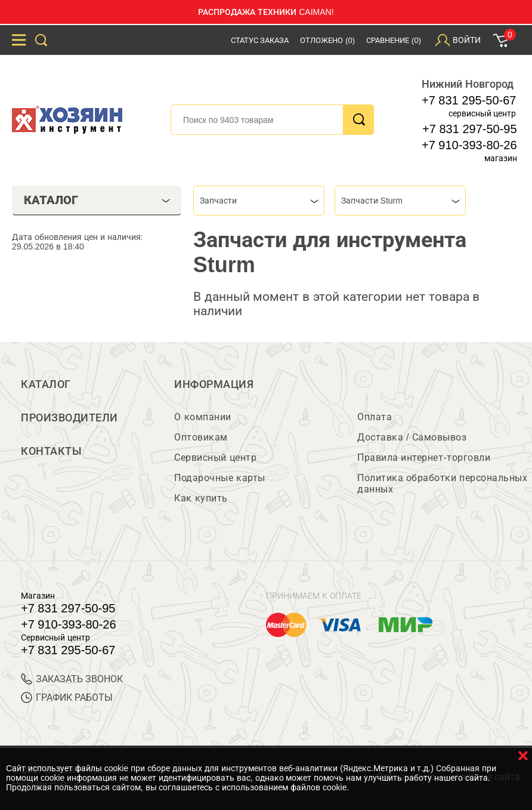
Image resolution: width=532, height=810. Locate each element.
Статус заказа (260, 40)
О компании (202, 417)
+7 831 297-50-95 (469, 129)
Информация (214, 384)
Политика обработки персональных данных (442, 483)
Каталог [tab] (97, 200)
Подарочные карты (219, 478)
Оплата (375, 417)
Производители (69, 418)
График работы (67, 697)
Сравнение (394, 40)
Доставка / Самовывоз (412, 437)
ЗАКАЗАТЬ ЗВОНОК (72, 679)
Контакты (51, 451)
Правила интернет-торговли (424, 458)
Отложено (327, 40)
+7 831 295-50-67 (469, 100)
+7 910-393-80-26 (469, 145)
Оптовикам (201, 437)
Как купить (201, 498)
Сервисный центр (215, 458)
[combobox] (259, 201)
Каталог (46, 384)
